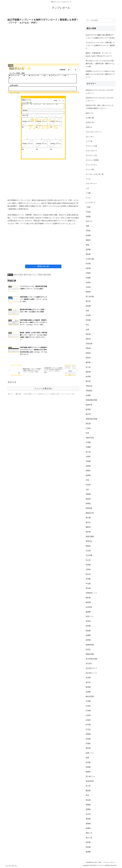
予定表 (88, 212)
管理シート (90, 616)
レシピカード (91, 202)
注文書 (88, 551)
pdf (21, 275)
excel (17, 275)
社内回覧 (89, 607)
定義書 (88, 395)
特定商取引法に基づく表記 (94, 862)
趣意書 (88, 791)
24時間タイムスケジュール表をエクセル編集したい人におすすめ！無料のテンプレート (100, 74)
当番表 (88, 456)
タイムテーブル (91, 155)
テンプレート (33, 275)
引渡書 (88, 442)
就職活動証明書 (91, 419)
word (26, 275)
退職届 (88, 805)
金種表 (88, 828)
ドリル (88, 179)
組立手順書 (47, 275)
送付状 (88, 814)
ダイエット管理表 (92, 160)
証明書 (88, 739)
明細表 (88, 499)
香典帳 (88, 852)
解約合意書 (90, 696)
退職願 (88, 809)
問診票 (88, 334)
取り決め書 (90, 297)
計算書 (88, 711)
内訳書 (88, 268)
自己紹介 (89, 664)
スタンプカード (91, 151)
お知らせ (89, 127)
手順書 (10, 275)
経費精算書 (90, 645)
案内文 (88, 522)
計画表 (88, 706)
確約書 (88, 598)
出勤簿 (88, 273)
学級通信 (89, 391)
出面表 (88, 282)
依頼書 (88, 235)
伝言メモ (89, 221)
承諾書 (88, 466)
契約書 (88, 372)
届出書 (88, 424)
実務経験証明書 (91, 400)
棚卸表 (88, 527)
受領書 (88, 306)
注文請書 (89, 555)
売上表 (88, 367)
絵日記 (88, 649)
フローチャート (91, 184)
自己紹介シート (91, 673)
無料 (41, 275)
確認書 (88, 602)
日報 (87, 480)
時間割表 (89, 508)
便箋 (87, 245)
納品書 (88, 631)
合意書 (88, 315)
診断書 (88, 734)
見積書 (88, 692)
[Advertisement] (43, 44)
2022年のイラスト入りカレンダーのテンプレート (100, 99)
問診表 (88, 339)
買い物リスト (91, 776)
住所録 (88, 231)
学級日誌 (89, 386)
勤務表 (88, 292)
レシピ (88, 198)
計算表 (88, 715)
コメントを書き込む (43, 358)
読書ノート (90, 753)
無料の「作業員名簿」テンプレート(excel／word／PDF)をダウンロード (99, 55)
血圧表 (88, 682)
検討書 (88, 532)
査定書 (88, 518)
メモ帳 (88, 193)
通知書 (88, 819)
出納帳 (88, 278)
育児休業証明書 (91, 659)
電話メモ (89, 833)
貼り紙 (88, 786)
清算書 (88, 565)
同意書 (88, 320)
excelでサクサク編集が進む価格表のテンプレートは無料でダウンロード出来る (100, 36)
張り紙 (88, 452)
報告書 (88, 362)
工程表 (88, 428)
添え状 (88, 560)
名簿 (87, 330)
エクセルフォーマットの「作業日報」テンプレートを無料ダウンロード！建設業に (100, 45)
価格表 (88, 240)
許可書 (88, 725)
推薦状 (88, 471)
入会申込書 (90, 259)
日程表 (88, 485)
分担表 (88, 287)
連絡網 (88, 824)
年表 (87, 433)
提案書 (88, 475)
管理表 (88, 621)
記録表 (88, 720)
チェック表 (90, 169)
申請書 (88, 579)
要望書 (88, 687)
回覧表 (88, 358)
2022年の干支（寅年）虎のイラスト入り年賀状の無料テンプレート (100, 107)
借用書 (88, 249)
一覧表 (88, 207)
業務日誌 (89, 541)
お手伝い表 (90, 122)
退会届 (88, 800)
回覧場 (88, 348)
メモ (87, 188)
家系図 (88, 409)
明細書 (88, 494)
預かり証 (89, 838)
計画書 (88, 701)
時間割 (88, 504)
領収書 (88, 842)
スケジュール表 (91, 146)
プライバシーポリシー (109, 862)
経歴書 (88, 640)
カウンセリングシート (94, 132)
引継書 (88, 447)
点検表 (88, 569)
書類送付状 (90, 513)
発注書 (88, 588)
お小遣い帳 (90, 118)
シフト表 (89, 141)
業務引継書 (90, 537)
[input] (100, 20)
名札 (87, 325)
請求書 (88, 762)
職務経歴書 (90, 654)
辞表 (87, 795)
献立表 (88, 574)
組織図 (88, 635)
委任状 (88, 381)
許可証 (88, 729)
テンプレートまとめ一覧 (95, 174)
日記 (87, 489)
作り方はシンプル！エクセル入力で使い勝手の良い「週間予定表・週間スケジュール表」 (100, 64)
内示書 (88, 264)
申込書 (88, 584)
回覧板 (88, 353)
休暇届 (88, 217)
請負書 (88, 767)
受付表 (88, 301)
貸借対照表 (90, 781)
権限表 (88, 546)
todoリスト (90, 113)
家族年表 (89, 405)
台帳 (87, 311)
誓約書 (88, 748)
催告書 (88, 254)
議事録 (88, 772)
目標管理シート (91, 593)
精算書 (88, 626)
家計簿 (88, 414)
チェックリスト (91, 165)
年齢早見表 (90, 438)
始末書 (88, 376)
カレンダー (90, 137)
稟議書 (88, 612)
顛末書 (88, 847)
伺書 (87, 226)
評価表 (88, 744)
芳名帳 (88, 678)
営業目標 (89, 344)
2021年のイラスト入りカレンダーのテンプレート (100, 92)
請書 (87, 758)
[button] (114, 20)
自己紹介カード (91, 668)
